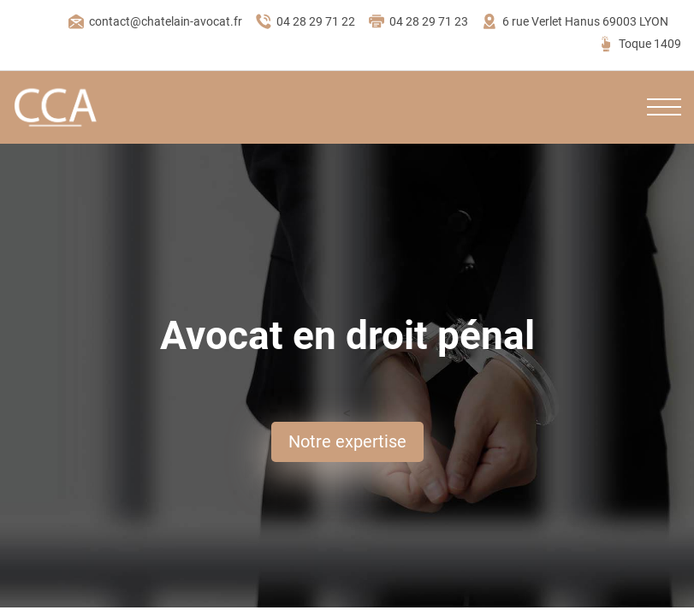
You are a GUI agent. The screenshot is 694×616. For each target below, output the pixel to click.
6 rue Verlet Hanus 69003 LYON (575, 21)
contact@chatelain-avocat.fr (155, 21)
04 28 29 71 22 (305, 21)
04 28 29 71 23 (418, 21)
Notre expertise (347, 441)
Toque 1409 (639, 44)
